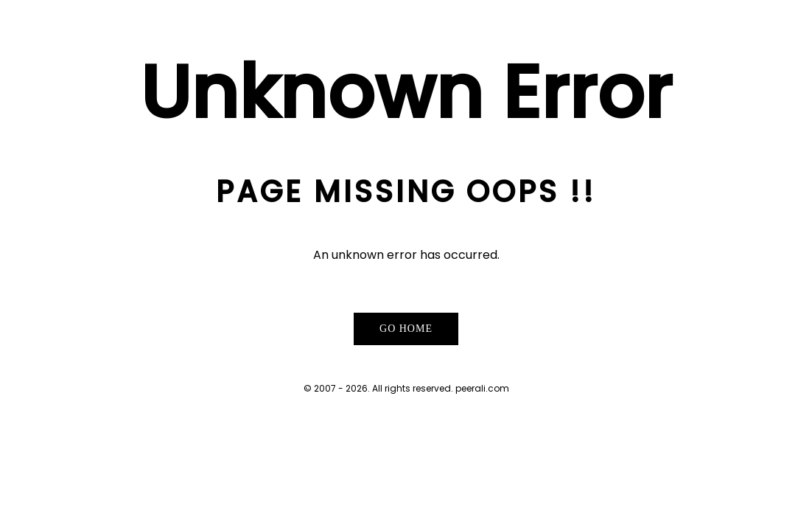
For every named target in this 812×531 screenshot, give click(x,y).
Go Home (406, 329)
